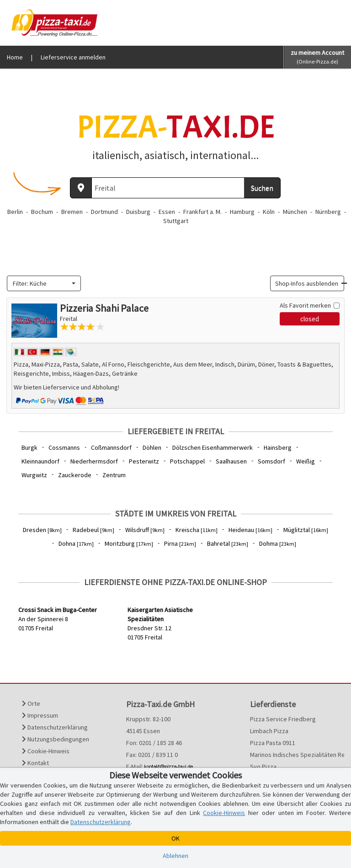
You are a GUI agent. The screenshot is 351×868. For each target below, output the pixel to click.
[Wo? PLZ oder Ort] (168, 188)
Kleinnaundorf (40, 461)
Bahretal (228, 543)
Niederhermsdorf (94, 461)
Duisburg (138, 212)
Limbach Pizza (269, 731)
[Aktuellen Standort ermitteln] (81, 188)
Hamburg (242, 212)
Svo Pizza (263, 767)
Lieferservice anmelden (73, 57)
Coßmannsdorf (111, 447)
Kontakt (35, 763)
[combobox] (44, 283)
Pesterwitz (144, 461)
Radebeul (93, 530)
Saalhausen (231, 461)
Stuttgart (176, 221)
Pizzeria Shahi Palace (104, 308)
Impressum (40, 715)
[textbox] (41, 283)
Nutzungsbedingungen (56, 739)
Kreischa (197, 530)
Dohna (76, 543)
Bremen (72, 212)
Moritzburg (129, 543)
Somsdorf (271, 461)
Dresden (42, 530)
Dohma (278, 543)
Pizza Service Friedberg (283, 719)
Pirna (180, 543)
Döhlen (152, 447)
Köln (269, 212)
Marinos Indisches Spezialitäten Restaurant (292, 755)
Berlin (15, 212)
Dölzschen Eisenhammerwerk (213, 447)
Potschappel (187, 461)
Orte (31, 703)
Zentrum (114, 475)
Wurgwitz (34, 475)
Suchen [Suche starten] (262, 188)
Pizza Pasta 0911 (273, 743)
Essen (167, 212)
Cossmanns (64, 447)
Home (15, 57)
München (295, 212)
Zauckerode (75, 475)
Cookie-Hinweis (46, 751)
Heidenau (250, 530)
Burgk (29, 447)
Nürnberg (328, 212)
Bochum (42, 212)
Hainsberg (278, 447)
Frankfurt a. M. (202, 212)
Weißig (306, 461)
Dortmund (104, 212)
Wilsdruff (145, 530)
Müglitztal (306, 530)
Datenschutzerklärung (55, 727)
